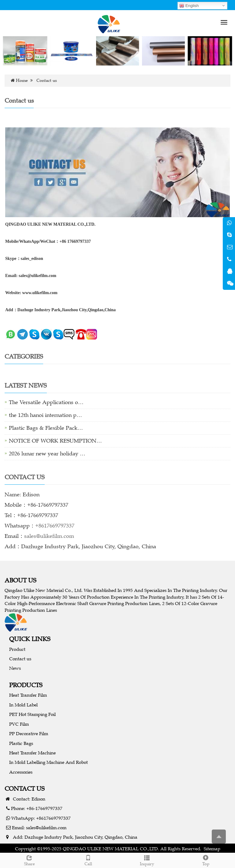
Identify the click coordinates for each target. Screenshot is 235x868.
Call (88, 860)
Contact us (20, 659)
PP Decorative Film (29, 733)
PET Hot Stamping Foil (32, 714)
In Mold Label (23, 705)
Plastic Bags (21, 743)
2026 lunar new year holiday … (47, 454)
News (15, 668)
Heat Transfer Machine (32, 753)
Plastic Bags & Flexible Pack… (46, 428)
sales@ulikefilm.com (49, 536)
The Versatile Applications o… (46, 402)
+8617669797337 (55, 526)
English (189, 6)
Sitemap (212, 849)
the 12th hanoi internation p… (45, 415)
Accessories (21, 772)
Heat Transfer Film (28, 695)
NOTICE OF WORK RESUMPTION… (55, 441)
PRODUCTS (26, 685)
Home (22, 80)
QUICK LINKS (30, 639)
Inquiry (147, 860)
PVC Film (19, 724)
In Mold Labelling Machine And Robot (48, 762)
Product (17, 649)
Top (206, 860)
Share (29, 860)
